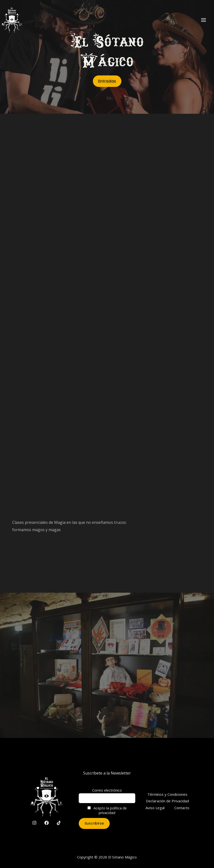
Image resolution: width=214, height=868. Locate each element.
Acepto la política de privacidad (107, 810)
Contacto (182, 808)
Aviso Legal (155, 808)
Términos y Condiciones (167, 794)
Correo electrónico (107, 790)
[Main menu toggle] (204, 20)
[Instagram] (34, 823)
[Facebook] (47, 823)
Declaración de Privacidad (167, 801)
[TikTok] (59, 823)
